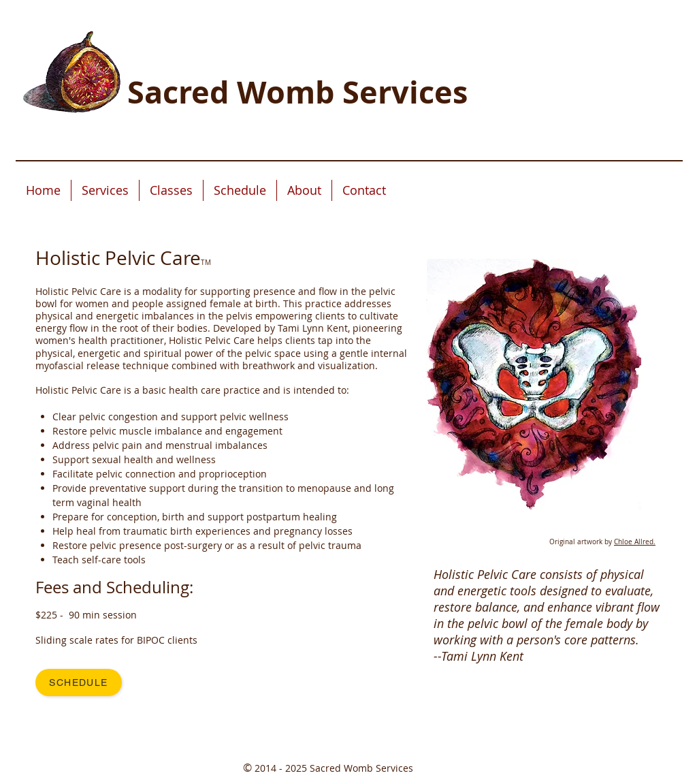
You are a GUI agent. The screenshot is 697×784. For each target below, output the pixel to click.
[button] (105, 190)
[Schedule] (79, 683)
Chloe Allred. (635, 542)
